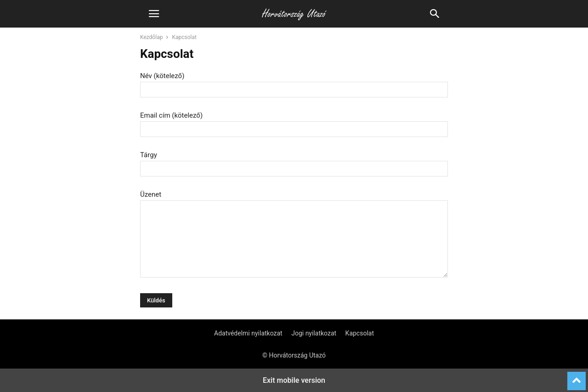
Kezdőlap (151, 37)
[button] (154, 14)
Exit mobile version (294, 380)
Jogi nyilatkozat (314, 333)
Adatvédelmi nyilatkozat (248, 333)
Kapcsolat (360, 333)
